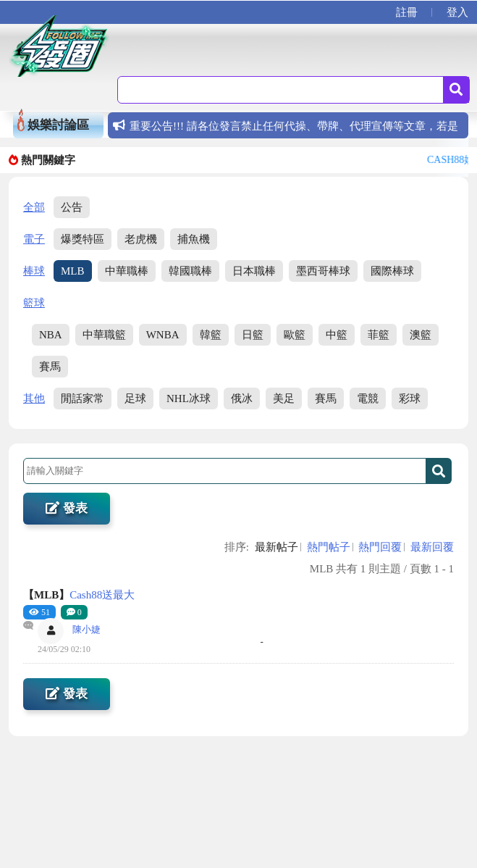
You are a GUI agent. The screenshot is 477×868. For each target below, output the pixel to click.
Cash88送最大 (79, 595)
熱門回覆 (380, 547)
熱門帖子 (329, 547)
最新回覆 (432, 547)
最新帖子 (277, 547)
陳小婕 (86, 629)
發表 (66, 508)
